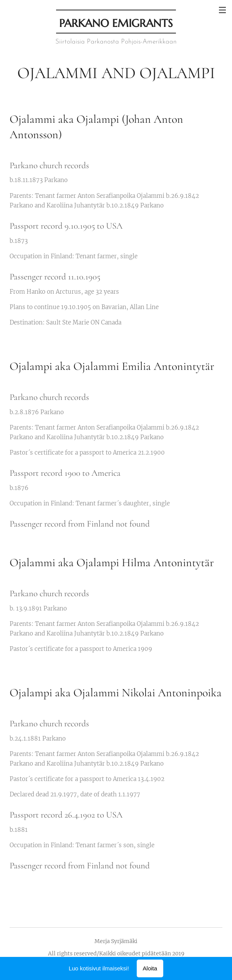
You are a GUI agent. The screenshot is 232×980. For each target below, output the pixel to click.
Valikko (222, 10)
